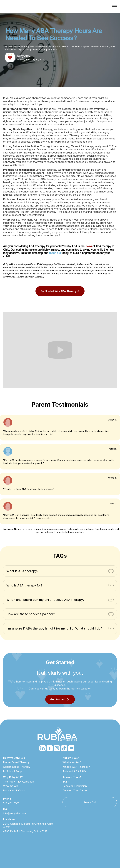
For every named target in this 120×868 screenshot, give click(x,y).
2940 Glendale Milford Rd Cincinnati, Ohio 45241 (28, 825)
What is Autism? (72, 762)
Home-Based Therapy (16, 762)
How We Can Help (14, 758)
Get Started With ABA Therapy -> (60, 291)
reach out (55, 253)
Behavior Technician (75, 786)
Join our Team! (72, 777)
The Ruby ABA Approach (19, 782)
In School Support (14, 771)
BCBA (66, 782)
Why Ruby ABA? (13, 777)
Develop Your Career (75, 790)
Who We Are (11, 786)
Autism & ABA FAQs (74, 771)
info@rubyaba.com (14, 813)
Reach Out (90, 802)
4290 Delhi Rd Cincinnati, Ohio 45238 (25, 831)
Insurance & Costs (14, 790)
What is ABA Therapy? (76, 767)
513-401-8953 (11, 803)
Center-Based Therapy (17, 767)
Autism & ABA (71, 758)
